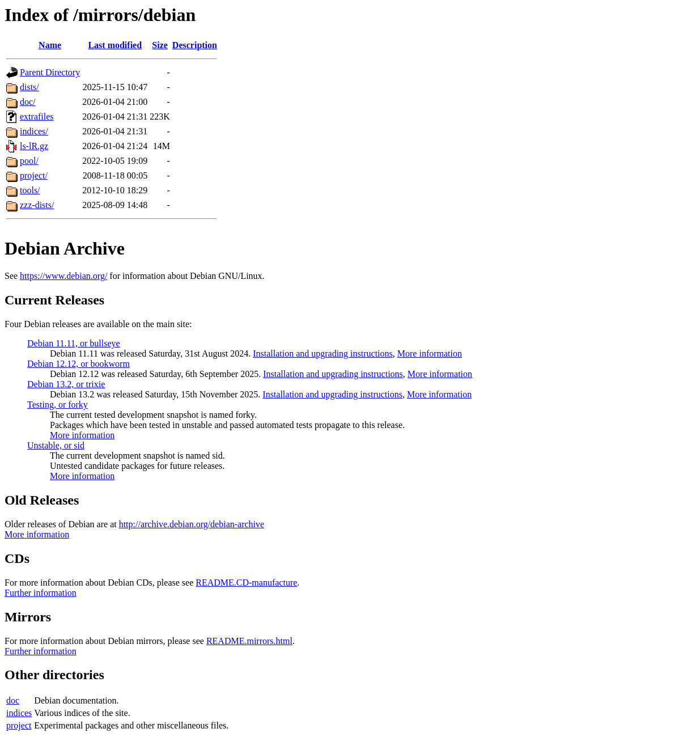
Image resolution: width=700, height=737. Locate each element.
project (19, 725)
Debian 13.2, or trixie (66, 384)
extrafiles (37, 117)
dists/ (29, 87)
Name (50, 45)
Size (160, 45)
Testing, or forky (58, 404)
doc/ (28, 102)
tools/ (30, 190)
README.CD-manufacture (246, 583)
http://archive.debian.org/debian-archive (192, 524)
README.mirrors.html (249, 641)
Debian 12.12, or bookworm (79, 364)
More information (430, 353)
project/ (34, 175)
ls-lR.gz (34, 146)
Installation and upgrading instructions (323, 353)
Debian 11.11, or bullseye (74, 343)
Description (195, 45)
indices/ (34, 131)
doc (13, 700)
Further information (41, 593)
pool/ (29, 161)
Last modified (115, 45)
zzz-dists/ (37, 205)
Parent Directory (50, 72)
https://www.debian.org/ (63, 276)
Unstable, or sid (56, 445)
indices (19, 713)
